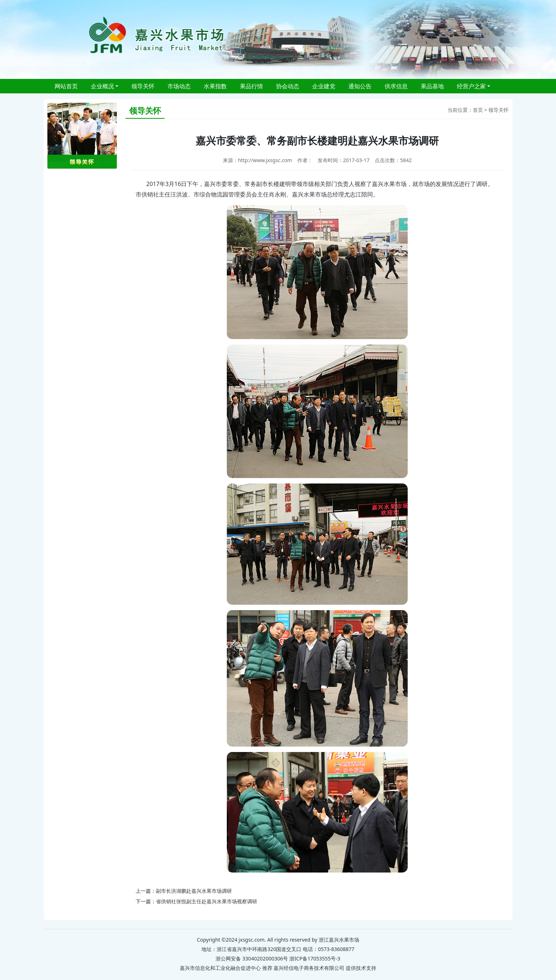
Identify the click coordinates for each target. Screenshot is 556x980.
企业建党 (324, 86)
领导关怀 (143, 86)
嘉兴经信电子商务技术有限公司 (309, 968)
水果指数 (215, 86)
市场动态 (179, 86)
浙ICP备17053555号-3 (315, 958)
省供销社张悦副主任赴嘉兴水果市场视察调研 (207, 901)
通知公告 (360, 86)
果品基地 (432, 86)
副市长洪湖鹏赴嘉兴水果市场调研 (194, 891)
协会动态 (288, 86)
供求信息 (396, 86)
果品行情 (251, 86)
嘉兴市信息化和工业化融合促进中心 (220, 968)
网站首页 (66, 86)
